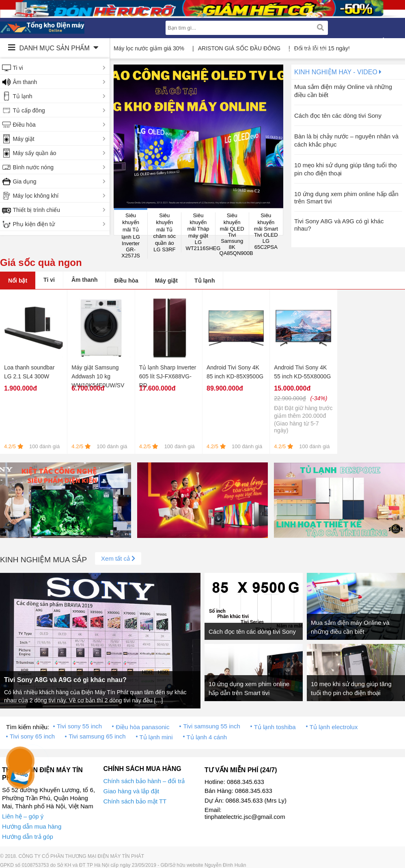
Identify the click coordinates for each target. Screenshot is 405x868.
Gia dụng (24, 181)
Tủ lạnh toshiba (275, 727)
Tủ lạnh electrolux (334, 727)
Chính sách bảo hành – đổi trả (144, 781)
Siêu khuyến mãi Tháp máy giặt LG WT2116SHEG (200, 232)
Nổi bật (18, 281)
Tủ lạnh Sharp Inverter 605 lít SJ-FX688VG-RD (168, 376)
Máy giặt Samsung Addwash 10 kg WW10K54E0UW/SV (98, 376)
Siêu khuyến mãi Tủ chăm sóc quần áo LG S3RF (164, 232)
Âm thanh (25, 82)
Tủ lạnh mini (156, 737)
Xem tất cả (118, 558)
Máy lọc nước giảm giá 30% (149, 48)
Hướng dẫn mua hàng (32, 826)
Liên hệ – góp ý (23, 816)
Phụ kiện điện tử (33, 224)
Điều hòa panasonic (142, 727)
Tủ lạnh (22, 96)
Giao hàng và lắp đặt (131, 791)
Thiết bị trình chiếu (36, 210)
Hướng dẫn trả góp (28, 837)
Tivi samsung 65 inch (97, 736)
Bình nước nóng (33, 167)
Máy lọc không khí (36, 196)
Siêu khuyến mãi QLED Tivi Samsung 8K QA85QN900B (234, 234)
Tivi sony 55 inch (79, 726)
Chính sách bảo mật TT (135, 801)
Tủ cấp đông (29, 110)
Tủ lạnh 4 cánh (207, 737)
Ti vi (18, 68)
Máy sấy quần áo (34, 153)
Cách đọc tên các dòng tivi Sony (338, 116)
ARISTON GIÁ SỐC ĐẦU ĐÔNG (239, 48)
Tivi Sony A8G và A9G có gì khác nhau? (65, 680)
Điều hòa (24, 125)
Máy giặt (23, 139)
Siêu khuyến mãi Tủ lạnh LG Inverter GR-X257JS (131, 235)
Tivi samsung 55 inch (211, 726)
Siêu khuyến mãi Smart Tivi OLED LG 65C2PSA (266, 231)
